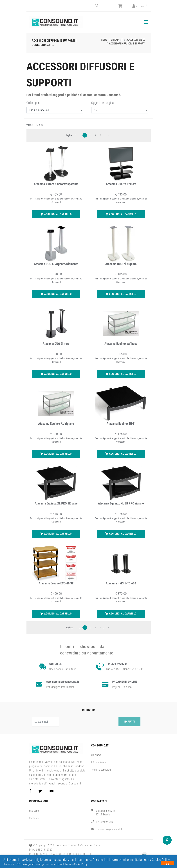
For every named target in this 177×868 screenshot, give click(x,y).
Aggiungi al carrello (56, 214)
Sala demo (34, 810)
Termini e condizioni (101, 769)
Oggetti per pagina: (103, 102)
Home (104, 39)
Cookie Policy (161, 860)
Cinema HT (117, 39)
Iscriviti (129, 721)
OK (167, 864)
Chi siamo (96, 754)
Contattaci (34, 818)
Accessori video (136, 39)
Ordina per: (33, 102)
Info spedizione (99, 762)
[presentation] (89, 721)
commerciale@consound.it (109, 829)
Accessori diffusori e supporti (127, 43)
